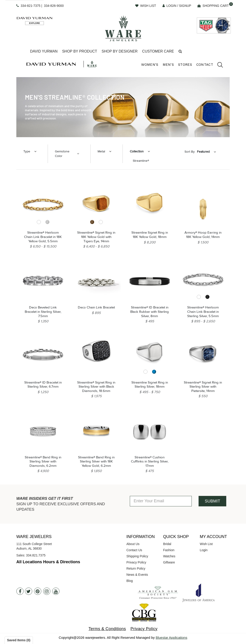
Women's (150, 65)
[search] (218, 66)
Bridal (167, 544)
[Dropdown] (44, 52)
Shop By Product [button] (80, 51)
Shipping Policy (137, 556)
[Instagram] (47, 591)
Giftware (169, 562)
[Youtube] (56, 591)
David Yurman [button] (44, 51)
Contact (205, 65)
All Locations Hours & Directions (48, 562)
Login (204, 550)
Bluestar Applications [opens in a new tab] (171, 638)
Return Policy (136, 568)
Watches (169, 556)
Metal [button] (101, 151)
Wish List (206, 544)
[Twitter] (29, 591)
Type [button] (27, 151)
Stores (185, 65)
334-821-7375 (31, 6)
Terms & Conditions (107, 629)
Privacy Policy (136, 562)
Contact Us (134, 550)
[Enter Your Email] (161, 501)
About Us (133, 544)
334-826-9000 (54, 6)
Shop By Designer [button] (120, 51)
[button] (180, 52)
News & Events (137, 575)
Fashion (169, 550)
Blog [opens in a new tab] (130, 581)
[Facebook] (20, 591)
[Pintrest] (38, 591)
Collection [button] (137, 151)
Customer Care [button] (158, 51)
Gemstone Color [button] (62, 154)
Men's (168, 65)
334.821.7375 (36, 555)
